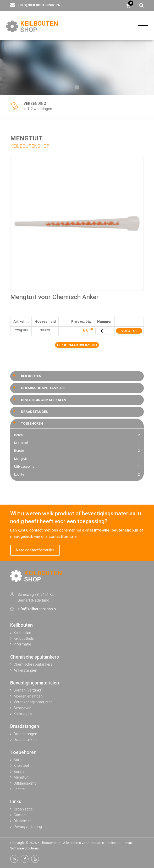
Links (16, 802)
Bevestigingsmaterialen (35, 683)
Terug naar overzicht (77, 345)
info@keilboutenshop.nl (40, 5)
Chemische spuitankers (35, 657)
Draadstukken (25, 740)
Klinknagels (23, 714)
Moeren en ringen (28, 696)
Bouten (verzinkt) (28, 690)
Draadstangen (25, 726)
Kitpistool (77, 443)
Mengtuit (77, 459)
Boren (77, 435)
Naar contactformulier (35, 550)
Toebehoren (23, 752)
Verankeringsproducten (33, 702)
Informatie (22, 644)
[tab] (77, 376)
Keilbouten (21, 625)
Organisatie (23, 809)
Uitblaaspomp (77, 467)
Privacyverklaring (28, 827)
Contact (20, 815)
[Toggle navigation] (142, 25)
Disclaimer (22, 821)
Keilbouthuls (24, 638)
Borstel (77, 451)
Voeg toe (129, 331)
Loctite (77, 475)
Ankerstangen (25, 670)
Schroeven (23, 708)
